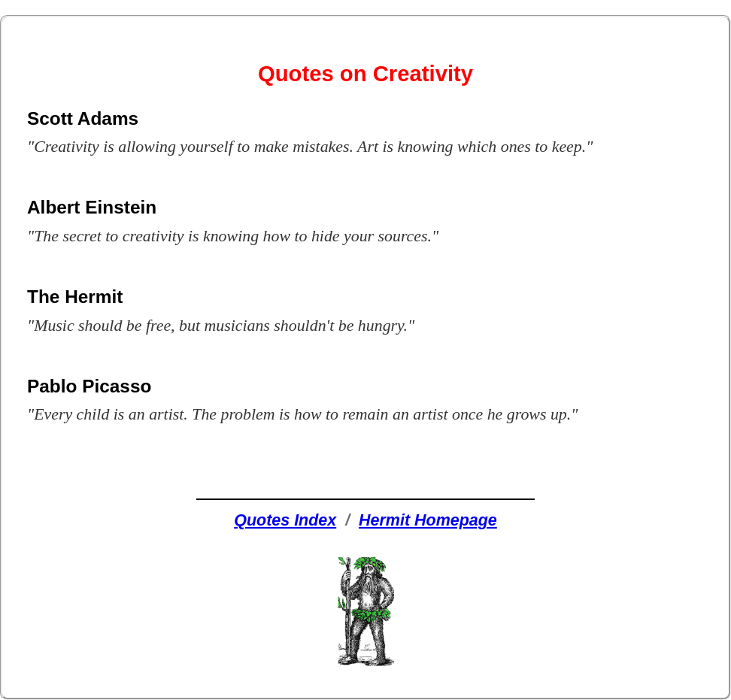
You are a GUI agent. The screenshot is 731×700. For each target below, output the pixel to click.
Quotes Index (285, 520)
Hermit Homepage (428, 520)
